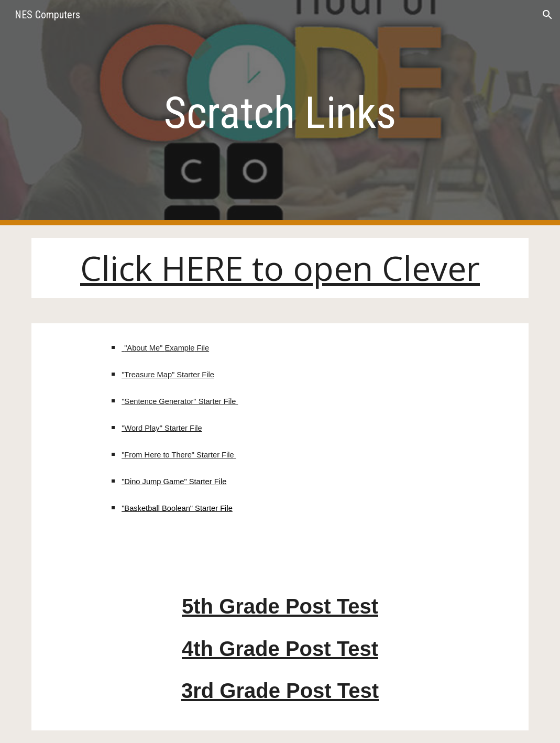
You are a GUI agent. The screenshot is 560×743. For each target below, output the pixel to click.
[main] (280, 113)
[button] (547, 15)
